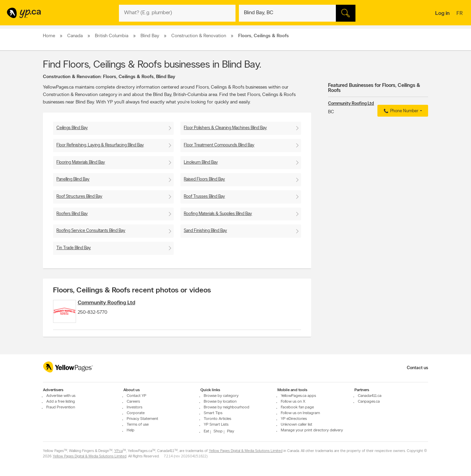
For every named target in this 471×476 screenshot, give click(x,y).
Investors (134, 407)
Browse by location (220, 402)
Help (131, 430)
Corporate (136, 413)
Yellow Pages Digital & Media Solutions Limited (246, 451)
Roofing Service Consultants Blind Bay (91, 231)
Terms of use (138, 425)
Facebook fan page (297, 407)
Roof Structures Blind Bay (79, 197)
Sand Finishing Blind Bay (205, 231)
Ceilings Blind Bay (72, 128)
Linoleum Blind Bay (201, 162)
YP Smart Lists (216, 425)
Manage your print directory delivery (312, 430)
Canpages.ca (369, 402)
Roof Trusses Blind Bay (204, 197)
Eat (206, 431)
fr (460, 14)
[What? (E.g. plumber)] (177, 13)
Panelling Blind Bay (73, 179)
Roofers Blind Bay (72, 214)
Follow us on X (293, 402)
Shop (218, 431)
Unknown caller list (296, 425)
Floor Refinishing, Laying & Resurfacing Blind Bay (100, 145)
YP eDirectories (294, 419)
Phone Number (400, 111)
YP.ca (118, 451)
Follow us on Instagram (300, 413)
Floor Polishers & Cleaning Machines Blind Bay (225, 128)
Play (231, 431)
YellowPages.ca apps (298, 396)
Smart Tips (213, 413)
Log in (442, 14)
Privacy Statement (142, 419)
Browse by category (221, 396)
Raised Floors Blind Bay (204, 179)
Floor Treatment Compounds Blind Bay (219, 145)
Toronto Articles (217, 419)
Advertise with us (61, 396)
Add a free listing (61, 402)
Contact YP (137, 396)
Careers (133, 402)
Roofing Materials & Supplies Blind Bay (218, 214)
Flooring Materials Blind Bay (81, 162)
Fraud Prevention (61, 407)
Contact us (417, 368)
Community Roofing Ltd (119, 303)
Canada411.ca (370, 396)
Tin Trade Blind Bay (74, 248)
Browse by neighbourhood (227, 407)
